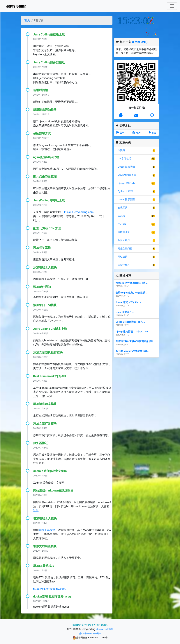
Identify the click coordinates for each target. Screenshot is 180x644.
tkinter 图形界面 (126, 199)
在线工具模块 (47, 530)
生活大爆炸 (124, 240)
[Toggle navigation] (172, 6)
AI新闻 (121, 150)
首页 (27, 20)
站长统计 (109, 629)
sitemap (100, 629)
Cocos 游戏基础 (126, 167)
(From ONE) (140, 42)
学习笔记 (123, 224)
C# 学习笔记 (124, 158)
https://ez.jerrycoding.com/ (50, 589)
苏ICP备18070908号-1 (90, 634)
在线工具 (123, 208)
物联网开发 (124, 232)
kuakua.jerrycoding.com (79, 212)
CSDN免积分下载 (127, 175)
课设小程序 (124, 265)
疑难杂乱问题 (125, 249)
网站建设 (123, 257)
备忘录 (121, 216)
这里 (36, 510)
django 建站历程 (127, 183)
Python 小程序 (125, 191)
